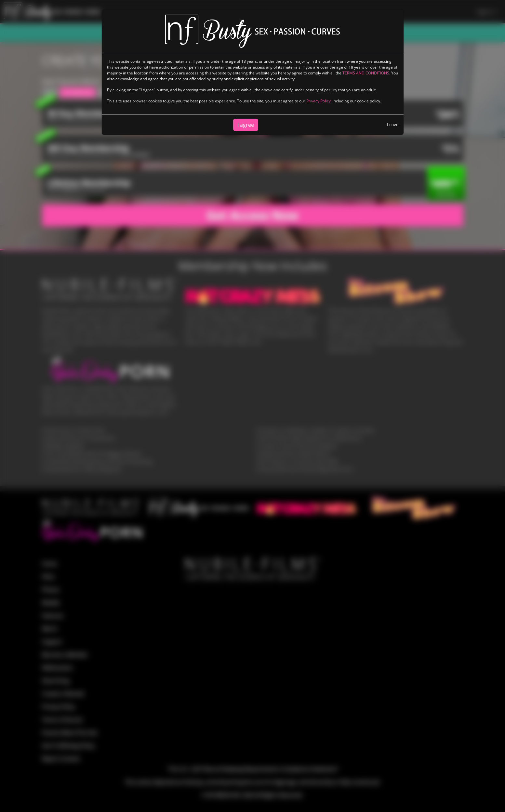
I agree (246, 125)
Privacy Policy (319, 101)
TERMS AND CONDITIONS (366, 73)
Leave (393, 124)
